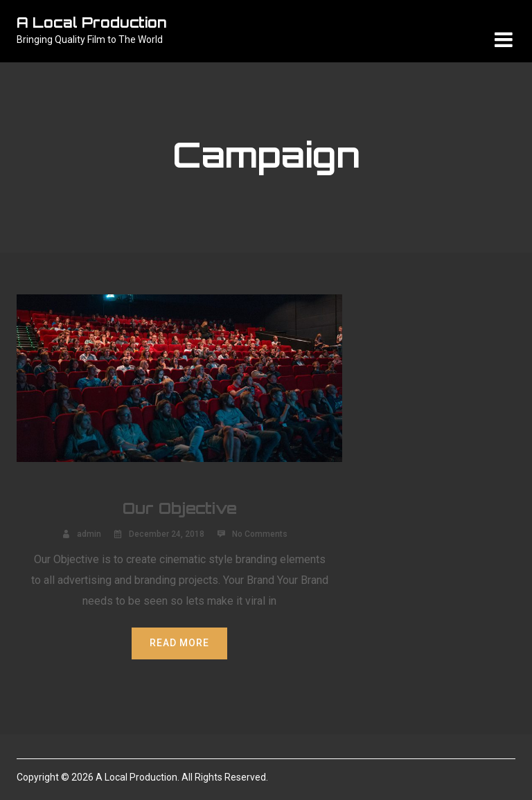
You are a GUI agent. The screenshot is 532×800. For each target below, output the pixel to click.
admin (89, 534)
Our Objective (180, 508)
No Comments (260, 534)
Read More (179, 643)
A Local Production (92, 23)
